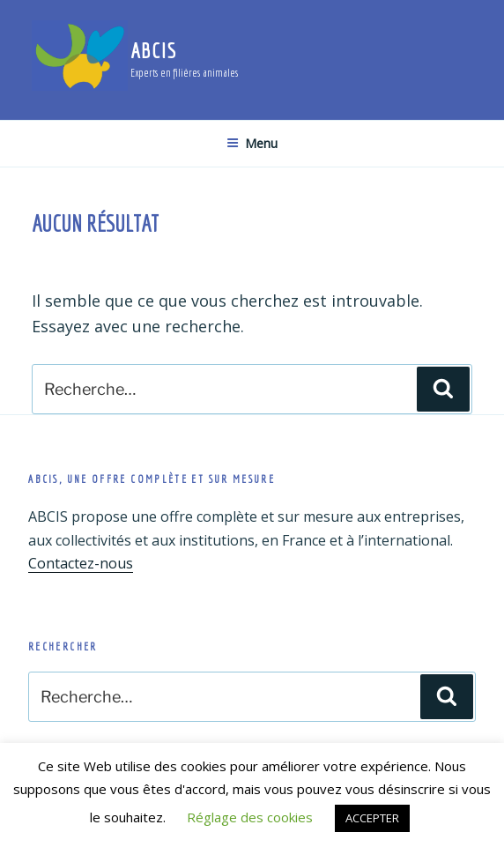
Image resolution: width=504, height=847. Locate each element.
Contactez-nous (81, 563)
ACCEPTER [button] (372, 818)
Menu (252, 143)
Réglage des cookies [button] (250, 817)
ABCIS (154, 50)
